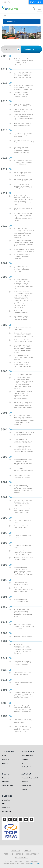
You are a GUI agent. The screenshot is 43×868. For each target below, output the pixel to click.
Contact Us (15, 851)
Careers (24, 789)
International (7, 811)
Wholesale (6, 808)
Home (5, 15)
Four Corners (35, 863)
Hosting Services (27, 767)
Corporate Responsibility (30, 778)
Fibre (4, 756)
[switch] (6, 2)
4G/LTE (5, 763)
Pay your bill (36, 2)
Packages (25, 759)
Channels (6, 782)
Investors (25, 782)
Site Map (27, 851)
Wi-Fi (23, 763)
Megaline (6, 759)
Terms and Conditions (14, 854)
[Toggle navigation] (39, 9)
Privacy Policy (33, 854)
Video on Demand (9, 785)
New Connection (27, 756)
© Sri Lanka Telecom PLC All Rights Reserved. (21, 861)
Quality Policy (22, 858)
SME (4, 804)
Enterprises (6, 800)
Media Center (26, 785)
